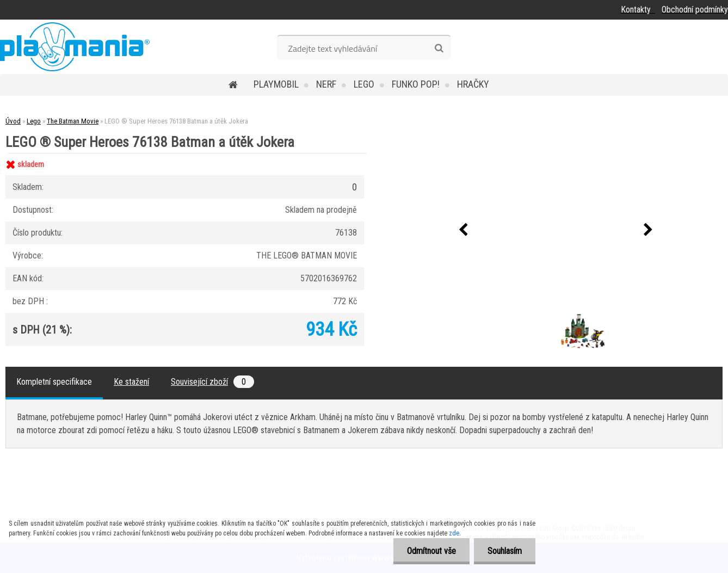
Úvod (13, 121)
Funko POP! (416, 84)
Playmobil (276, 84)
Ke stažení (131, 382)
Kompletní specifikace (54, 382)
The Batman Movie (73, 121)
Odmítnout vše (431, 551)
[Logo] (75, 47)
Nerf (326, 84)
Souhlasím (505, 551)
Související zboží (212, 382)
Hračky (473, 84)
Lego (364, 84)
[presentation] (464, 230)
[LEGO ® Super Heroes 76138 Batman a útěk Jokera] (533, 315)
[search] (439, 48)
